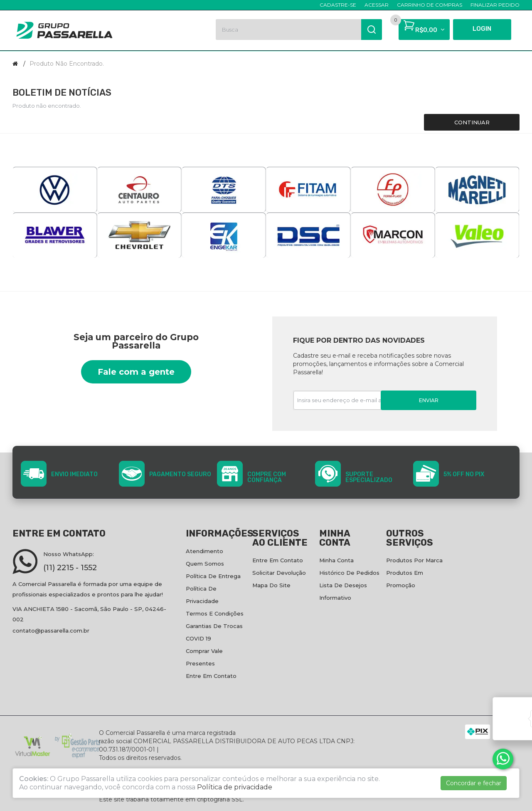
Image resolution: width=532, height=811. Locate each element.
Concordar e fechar (474, 783)
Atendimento (204, 551)
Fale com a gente (136, 372)
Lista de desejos (343, 585)
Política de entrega (213, 576)
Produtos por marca (414, 560)
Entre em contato (211, 676)
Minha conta (336, 560)
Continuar (472, 122)
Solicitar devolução (279, 573)
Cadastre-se (338, 5)
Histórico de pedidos (349, 573)
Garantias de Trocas (214, 626)
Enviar (429, 400)
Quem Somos (205, 564)
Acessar (377, 5)
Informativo (335, 598)
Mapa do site (271, 585)
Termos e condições (215, 613)
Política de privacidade (235, 787)
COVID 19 (198, 638)
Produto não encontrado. (67, 64)
